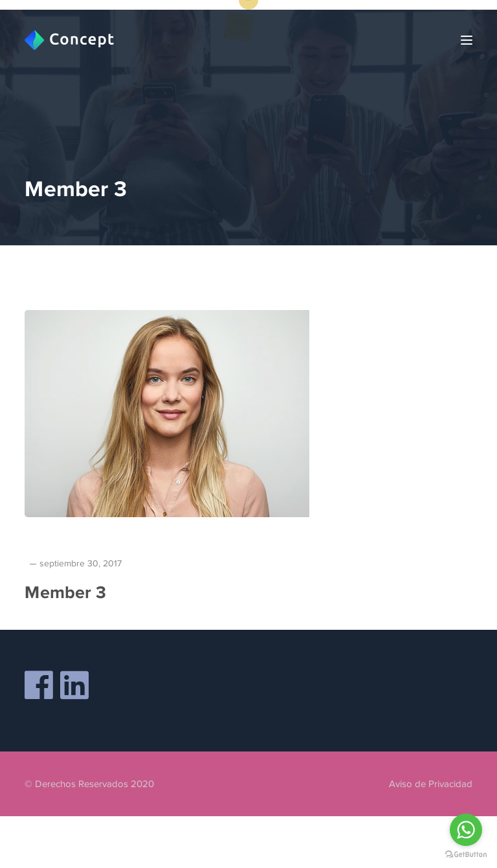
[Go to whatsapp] (466, 830)
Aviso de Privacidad (431, 784)
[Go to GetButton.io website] (466, 855)
